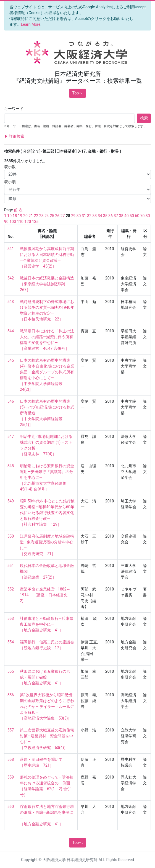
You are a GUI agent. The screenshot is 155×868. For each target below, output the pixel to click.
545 (11, 360)
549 (11, 501)
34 (100, 216)
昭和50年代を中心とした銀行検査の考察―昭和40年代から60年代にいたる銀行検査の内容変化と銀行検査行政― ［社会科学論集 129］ (47, 513)
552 (11, 589)
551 (11, 566)
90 (6, 222)
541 (11, 249)
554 (11, 642)
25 (52, 216)
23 (41, 216)
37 (116, 216)
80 (148, 216)
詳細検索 (14, 136)
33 (94, 216)
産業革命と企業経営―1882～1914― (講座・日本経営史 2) (46, 595)
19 (20, 216)
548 (11, 466)
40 (127, 216)
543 (11, 302)
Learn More (31, 24)
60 (137, 216)
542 (11, 278)
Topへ (78, 93)
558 (11, 759)
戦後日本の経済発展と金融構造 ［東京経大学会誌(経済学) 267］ (47, 284)
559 (11, 777)
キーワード (14, 109)
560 (11, 807)
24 (47, 216)
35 (105, 216)
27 (63, 216)
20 (25, 216)
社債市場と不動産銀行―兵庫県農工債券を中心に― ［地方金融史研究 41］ (47, 624)
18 (15, 216)
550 (11, 536)
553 (11, 618)
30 (79, 216)
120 (28, 222)
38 (121, 216)
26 (57, 216)
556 (11, 695)
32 (89, 216)
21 (31, 216)
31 (84, 216)
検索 (144, 118)
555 (11, 671)
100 (13, 222)
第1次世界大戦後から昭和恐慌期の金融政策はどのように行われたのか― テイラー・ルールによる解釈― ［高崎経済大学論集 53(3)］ (47, 707)
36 (111, 216)
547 (11, 436)
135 (35, 222)
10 (9, 216)
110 (20, 222)
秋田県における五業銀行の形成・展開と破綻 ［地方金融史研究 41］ (45, 677)
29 (73, 216)
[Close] (140, 7)
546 (11, 401)
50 (132, 216)
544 (11, 331)
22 (36, 216)
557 (11, 730)
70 (143, 216)
